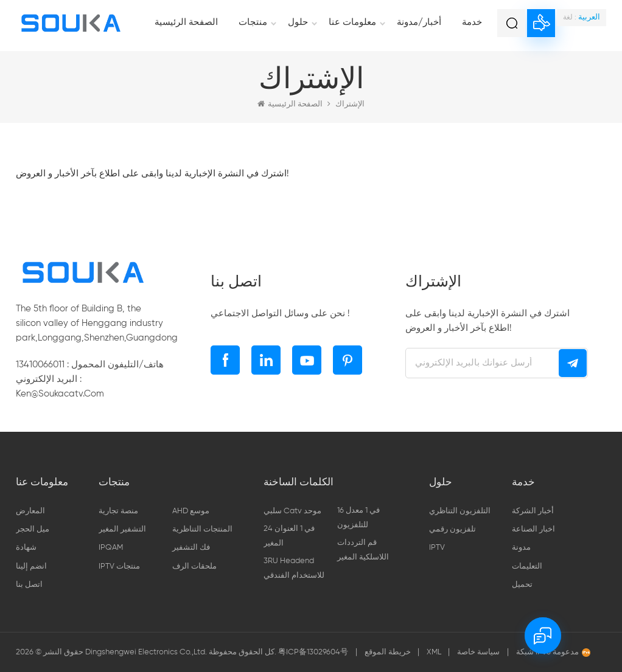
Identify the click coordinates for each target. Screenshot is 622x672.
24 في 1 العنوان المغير (289, 536)
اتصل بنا (29, 585)
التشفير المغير (122, 529)
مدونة (521, 548)
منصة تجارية (118, 511)
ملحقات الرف (194, 566)
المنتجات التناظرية (202, 529)
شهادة (26, 548)
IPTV (437, 548)
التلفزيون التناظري (460, 511)
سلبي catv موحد (292, 511)
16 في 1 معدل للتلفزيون (358, 518)
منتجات (253, 22)
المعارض (30, 511)
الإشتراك (350, 104)
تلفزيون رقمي (453, 529)
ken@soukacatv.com (60, 394)
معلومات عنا (352, 22)
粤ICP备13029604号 (313, 652)
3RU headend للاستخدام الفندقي (294, 568)
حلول (298, 22)
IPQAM (111, 548)
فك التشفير (191, 548)
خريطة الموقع (389, 652)
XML (435, 652)
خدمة (472, 22)
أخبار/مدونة (419, 22)
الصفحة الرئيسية (186, 22)
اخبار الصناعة (533, 529)
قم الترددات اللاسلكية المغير (363, 550)
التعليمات (527, 566)
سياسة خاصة (478, 652)
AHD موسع (191, 511)
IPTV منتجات (119, 566)
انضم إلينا (31, 566)
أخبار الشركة (533, 511)
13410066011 (40, 365)
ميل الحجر (33, 529)
